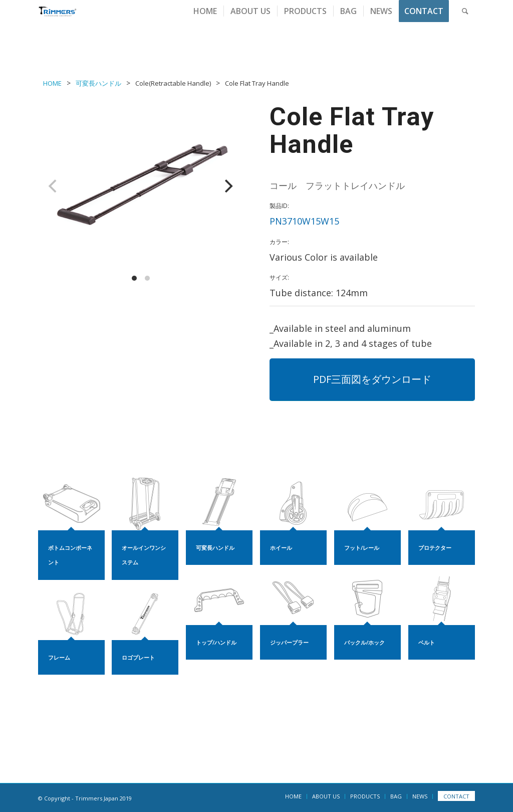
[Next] (227, 186)
